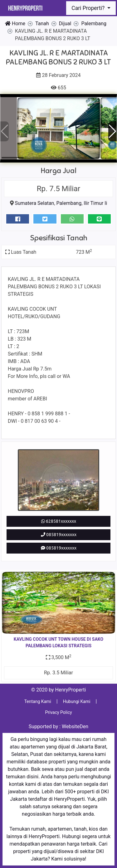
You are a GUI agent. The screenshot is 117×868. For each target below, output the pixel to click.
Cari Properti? (89, 8)
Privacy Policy (58, 712)
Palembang (69, 203)
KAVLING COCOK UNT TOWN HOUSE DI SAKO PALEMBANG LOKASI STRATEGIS (58, 642)
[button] (112, 131)
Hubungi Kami (77, 701)
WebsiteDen (75, 726)
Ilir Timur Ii (95, 203)
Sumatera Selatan (35, 203)
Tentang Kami (38, 701)
